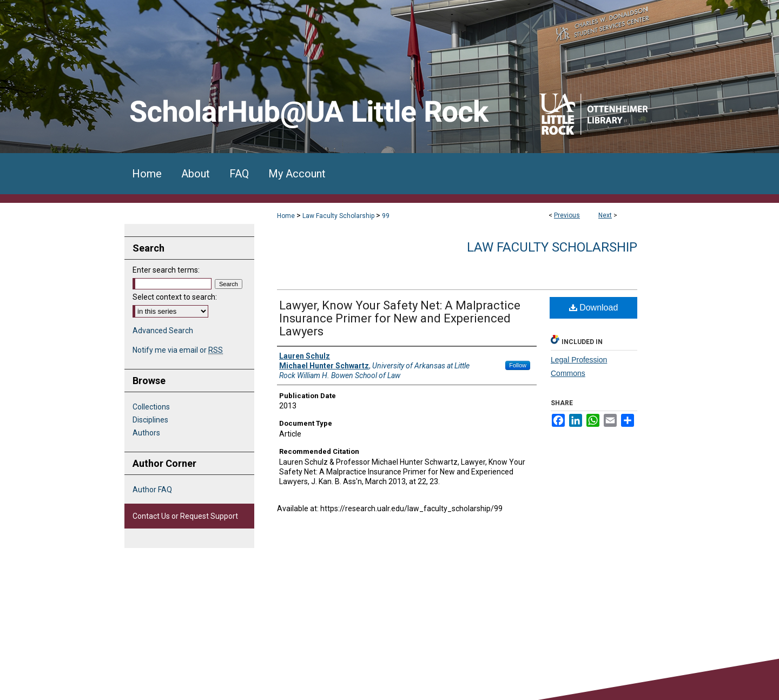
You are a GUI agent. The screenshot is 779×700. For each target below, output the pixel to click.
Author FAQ (152, 490)
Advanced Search (163, 331)
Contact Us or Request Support (185, 516)
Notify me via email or (178, 350)
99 (386, 216)
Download (594, 308)
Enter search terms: (166, 270)
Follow (518, 365)
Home (286, 216)
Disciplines (150, 420)
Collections (151, 407)
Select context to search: (175, 297)
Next (605, 215)
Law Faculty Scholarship (338, 216)
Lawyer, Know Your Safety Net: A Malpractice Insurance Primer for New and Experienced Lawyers (400, 318)
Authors (146, 433)
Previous (567, 215)
